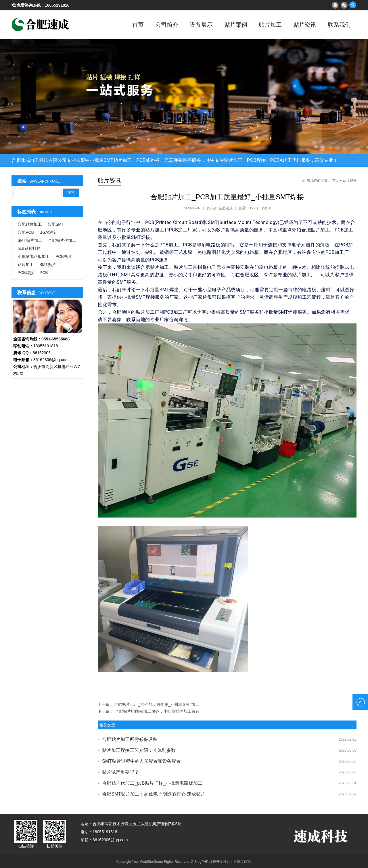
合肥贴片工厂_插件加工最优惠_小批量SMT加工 (157, 704)
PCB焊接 (26, 273)
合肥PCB (26, 232)
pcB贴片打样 (29, 248)
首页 (138, 25)
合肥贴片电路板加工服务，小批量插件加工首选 (157, 711)
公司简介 (167, 25)
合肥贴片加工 (30, 224)
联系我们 (339, 25)
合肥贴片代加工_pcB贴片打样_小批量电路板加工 (152, 783)
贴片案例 (236, 25)
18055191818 (57, 5)
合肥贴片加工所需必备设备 (130, 739)
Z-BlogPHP (200, 862)
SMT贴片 (48, 265)
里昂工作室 (242, 862)
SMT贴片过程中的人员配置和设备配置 (141, 761)
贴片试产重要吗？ (120, 772)
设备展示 (201, 25)
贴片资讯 (305, 25)
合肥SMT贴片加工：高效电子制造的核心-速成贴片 (154, 794)
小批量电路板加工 (34, 256)
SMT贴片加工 (30, 240)
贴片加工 (270, 25)
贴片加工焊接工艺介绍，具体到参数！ (141, 750)
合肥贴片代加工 (62, 240)
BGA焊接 (48, 232)
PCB (44, 273)
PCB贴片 (64, 256)
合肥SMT (56, 224)
